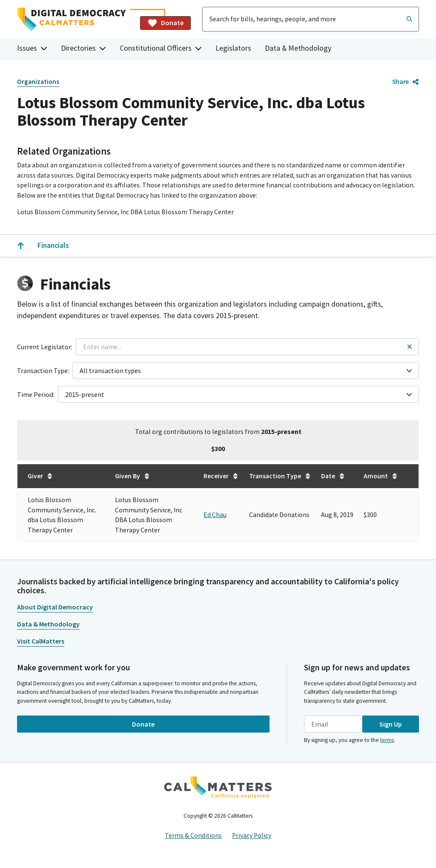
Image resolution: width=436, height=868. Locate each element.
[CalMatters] (218, 787)
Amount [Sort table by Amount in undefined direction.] (381, 476)
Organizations (38, 82)
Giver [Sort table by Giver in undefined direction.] (40, 476)
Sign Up (391, 724)
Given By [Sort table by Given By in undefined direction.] (133, 476)
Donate (165, 23)
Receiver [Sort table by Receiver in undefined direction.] (221, 476)
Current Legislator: (45, 347)
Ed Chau (215, 515)
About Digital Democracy (55, 607)
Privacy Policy (252, 835)
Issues (32, 48)
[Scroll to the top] (20, 246)
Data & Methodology (298, 48)
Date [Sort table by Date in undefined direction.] (333, 476)
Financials (53, 245)
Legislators (233, 48)
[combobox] (311, 19)
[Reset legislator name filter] (410, 347)
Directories (83, 48)
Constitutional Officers (161, 48)
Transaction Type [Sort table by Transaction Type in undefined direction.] (280, 476)
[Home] (75, 19)
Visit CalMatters (41, 641)
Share (406, 81)
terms (387, 740)
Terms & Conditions (193, 835)
